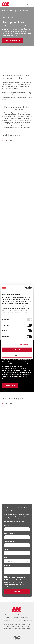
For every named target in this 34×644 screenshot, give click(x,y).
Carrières (8, 618)
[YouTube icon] (19, 638)
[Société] (17, 553)
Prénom (7, 526)
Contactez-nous (10, 615)
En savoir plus (10, 386)
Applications (24, 10)
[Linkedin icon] (15, 638)
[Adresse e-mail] (17, 545)
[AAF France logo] (5, 4)
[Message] (17, 571)
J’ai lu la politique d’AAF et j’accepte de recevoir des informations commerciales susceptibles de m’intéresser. (17, 582)
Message (7, 565)
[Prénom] (17, 529)
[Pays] (17, 561)
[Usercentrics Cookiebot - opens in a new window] (24, 288)
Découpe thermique (8, 12)
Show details (24, 344)
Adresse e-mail (9, 542)
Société (7, 550)
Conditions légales (9, 620)
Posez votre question (13, 41)
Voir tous (8, 140)
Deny (17, 355)
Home (3, 10)
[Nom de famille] (17, 537)
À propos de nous (23, 615)
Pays (6, 557)
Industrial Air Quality (12, 10)
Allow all (17, 350)
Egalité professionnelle (25, 620)
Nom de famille (10, 534)
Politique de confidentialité (13, 580)
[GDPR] (5, 577)
